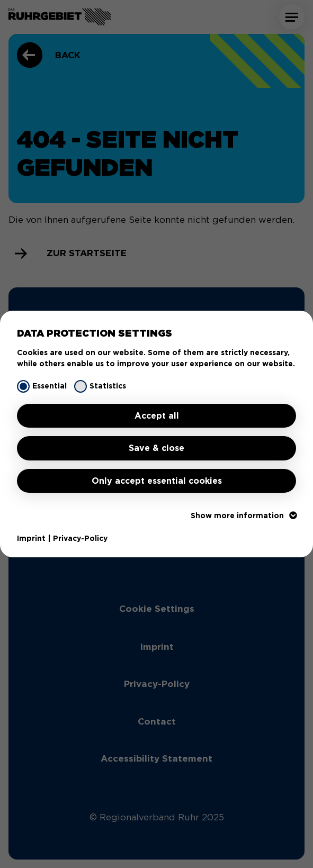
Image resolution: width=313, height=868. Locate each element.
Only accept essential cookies (157, 481)
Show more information (243, 516)
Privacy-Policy (80, 538)
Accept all (157, 416)
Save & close (156, 448)
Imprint (31, 538)
